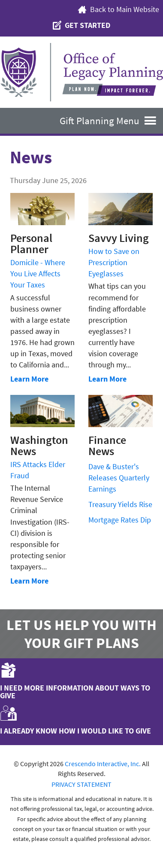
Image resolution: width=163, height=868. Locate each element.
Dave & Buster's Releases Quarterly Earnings (119, 478)
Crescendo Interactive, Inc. (103, 764)
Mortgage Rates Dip (120, 520)
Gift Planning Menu (111, 121)
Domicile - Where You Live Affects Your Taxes (38, 274)
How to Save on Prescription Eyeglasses (114, 262)
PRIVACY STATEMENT (81, 784)
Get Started (81, 25)
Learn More (29, 379)
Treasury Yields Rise (120, 504)
